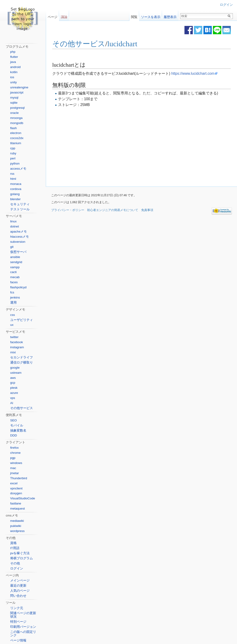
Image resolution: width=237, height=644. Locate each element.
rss (12, 174)
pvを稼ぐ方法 (20, 553)
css (12, 315)
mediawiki (17, 521)
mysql (14, 98)
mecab (15, 277)
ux (12, 325)
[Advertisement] (103, 146)
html (13, 179)
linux (13, 221)
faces (14, 282)
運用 (13, 303)
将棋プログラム (22, 558)
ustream (16, 373)
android (15, 67)
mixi (13, 352)
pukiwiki (16, 526)
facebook (17, 342)
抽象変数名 (18, 431)
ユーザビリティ (22, 320)
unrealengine (19, 87)
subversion (18, 242)
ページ (53, 16)
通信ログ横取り (22, 362)
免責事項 (147, 210)
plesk (14, 388)
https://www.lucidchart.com (193, 73)
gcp (13, 383)
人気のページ (20, 591)
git (12, 247)
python (15, 163)
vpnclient (16, 488)
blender (15, 199)
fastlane (16, 503)
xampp (15, 267)
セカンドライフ (22, 357)
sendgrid (16, 262)
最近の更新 (18, 586)
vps (13, 398)
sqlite (14, 103)
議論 (64, 16)
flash (14, 128)
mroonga (16, 118)
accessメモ (18, 169)
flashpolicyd (18, 287)
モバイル (17, 425)
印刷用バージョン (23, 627)
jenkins (15, 297)
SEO (14, 420)
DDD (14, 435)
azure (14, 393)
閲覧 (134, 16)
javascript (17, 92)
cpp (13, 148)
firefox (14, 448)
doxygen (16, 493)
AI (12, 403)
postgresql (17, 108)
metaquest (17, 509)
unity (14, 82)
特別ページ (18, 622)
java (13, 62)
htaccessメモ (20, 237)
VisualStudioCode (23, 498)
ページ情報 (18, 640)
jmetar (15, 473)
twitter (14, 337)
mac (13, 468)
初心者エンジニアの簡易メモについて (113, 210)
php (13, 52)
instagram (17, 347)
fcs (12, 292)
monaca (16, 184)
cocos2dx (17, 138)
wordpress (17, 531)
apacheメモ (19, 232)
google (15, 368)
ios (12, 77)
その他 (15, 563)
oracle (14, 113)
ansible (15, 257)
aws (13, 378)
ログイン (226, 5)
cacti (13, 272)
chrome (15, 453)
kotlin (14, 72)
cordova (16, 189)
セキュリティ (20, 204)
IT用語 (15, 548)
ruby (13, 153)
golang (15, 194)
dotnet (15, 226)
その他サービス (79, 44)
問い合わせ (18, 596)
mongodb (17, 123)
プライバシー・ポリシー (68, 210)
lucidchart (122, 44)
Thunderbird (19, 478)
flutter (14, 57)
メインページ (20, 580)
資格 (13, 543)
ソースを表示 (151, 16)
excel (14, 483)
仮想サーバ (18, 252)
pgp (13, 458)
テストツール (20, 209)
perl (13, 158)
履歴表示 (170, 16)
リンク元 (17, 608)
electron (16, 133)
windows (16, 463)
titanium (16, 143)
